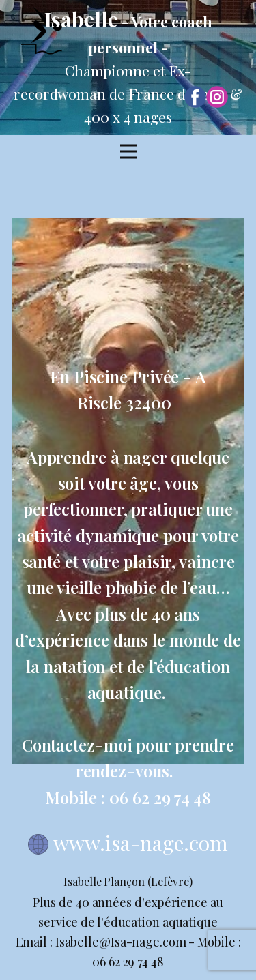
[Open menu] (128, 151)
